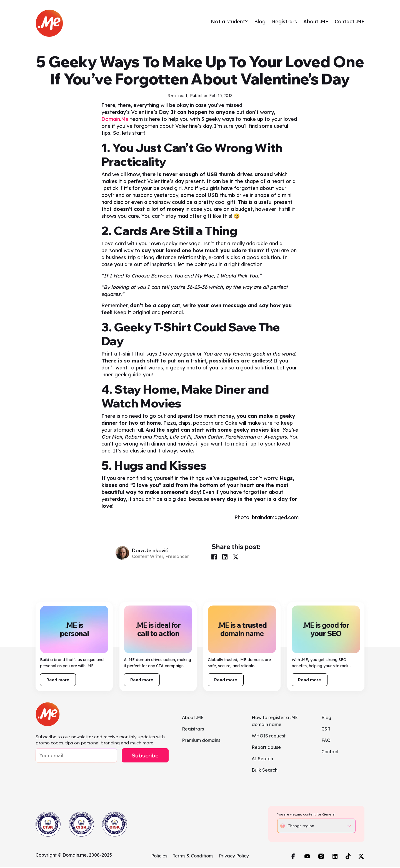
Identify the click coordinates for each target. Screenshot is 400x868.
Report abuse (266, 748)
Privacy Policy (234, 857)
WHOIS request (269, 737)
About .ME (316, 22)
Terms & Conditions (193, 857)
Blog (260, 22)
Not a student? (229, 22)
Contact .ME (350, 22)
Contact (330, 752)
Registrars (284, 22)
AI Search (262, 759)
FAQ (326, 741)
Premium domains (201, 741)
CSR (326, 730)
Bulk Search (265, 771)
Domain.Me (115, 120)
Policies (159, 857)
